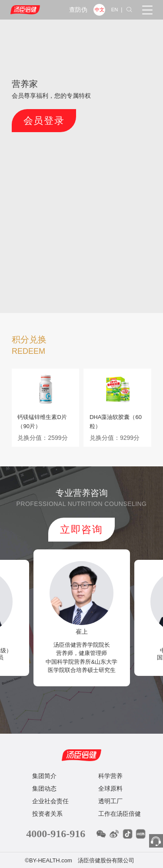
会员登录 (30, 116)
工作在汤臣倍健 (120, 802)
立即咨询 (82, 524)
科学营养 (110, 764)
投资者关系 (47, 802)
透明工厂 (110, 789)
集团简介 (44, 764)
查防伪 (78, 10)
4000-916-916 (56, 822)
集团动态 (44, 777)
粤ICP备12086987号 (81, 860)
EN (115, 10)
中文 (100, 10)
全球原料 (110, 777)
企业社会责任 (50, 789)
